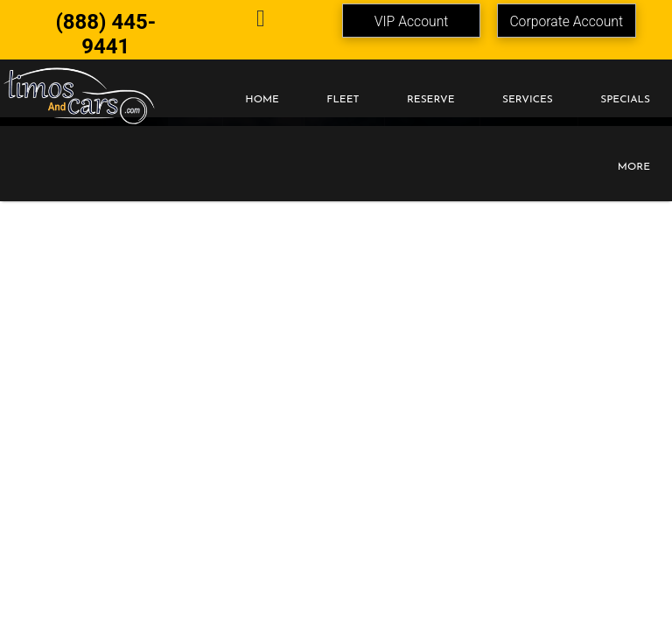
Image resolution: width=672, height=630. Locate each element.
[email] (261, 21)
